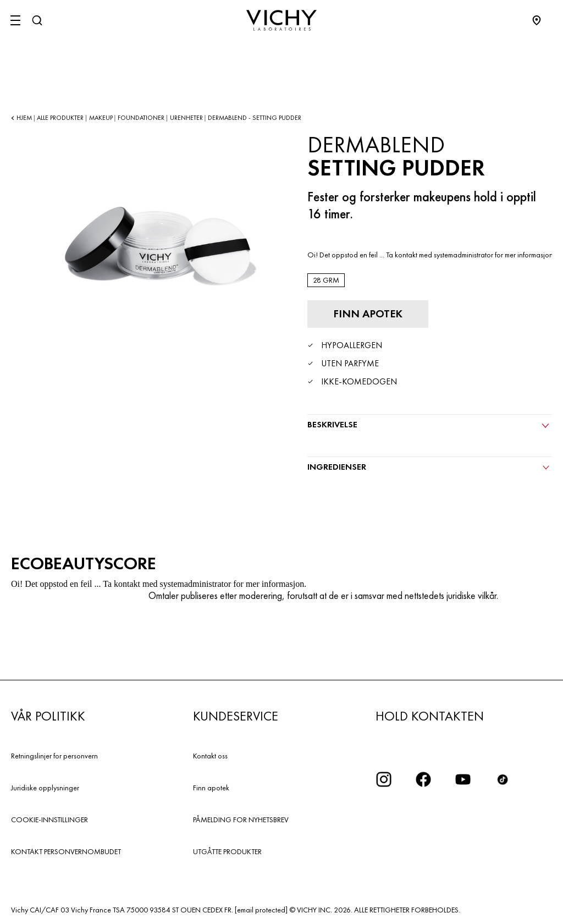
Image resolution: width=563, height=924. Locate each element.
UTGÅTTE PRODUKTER (227, 851)
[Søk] (37, 20)
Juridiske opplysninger (45, 788)
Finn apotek (211, 788)
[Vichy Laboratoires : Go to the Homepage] (281, 20)
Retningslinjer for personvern (54, 756)
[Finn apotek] (368, 314)
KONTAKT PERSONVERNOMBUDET (66, 851)
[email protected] (261, 910)
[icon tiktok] (503, 779)
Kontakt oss (210, 756)
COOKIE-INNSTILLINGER (49, 820)
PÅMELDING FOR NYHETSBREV (241, 820)
